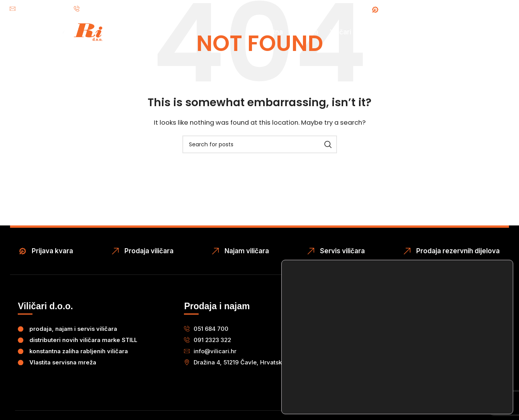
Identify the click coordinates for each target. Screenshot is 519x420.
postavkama (400, 389)
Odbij (468, 378)
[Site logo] (54, 39)
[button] (241, 362)
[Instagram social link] (507, 10)
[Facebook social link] (493, 10)
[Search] (260, 144)
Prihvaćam (468, 360)
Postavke (468, 397)
